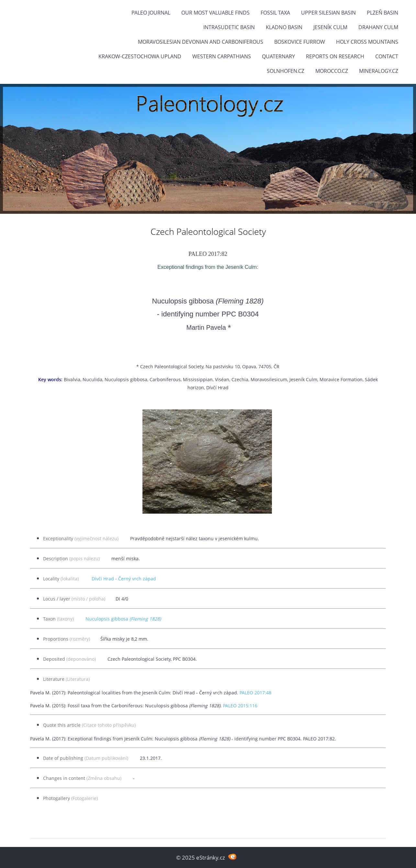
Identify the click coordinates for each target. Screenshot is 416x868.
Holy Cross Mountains (367, 42)
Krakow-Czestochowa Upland (140, 56)
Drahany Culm (378, 27)
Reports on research (335, 56)
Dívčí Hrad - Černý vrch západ (124, 579)
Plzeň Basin (382, 13)
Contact (387, 56)
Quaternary (278, 56)
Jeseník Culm (330, 27)
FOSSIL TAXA (275, 13)
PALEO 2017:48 (255, 693)
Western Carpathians (222, 56)
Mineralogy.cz (379, 71)
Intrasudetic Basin (229, 27)
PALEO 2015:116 (240, 706)
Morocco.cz (332, 71)
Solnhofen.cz (286, 71)
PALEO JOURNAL (151, 13)
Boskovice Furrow (300, 42)
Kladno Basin (284, 27)
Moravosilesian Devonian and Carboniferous (201, 42)
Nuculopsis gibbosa (123, 619)
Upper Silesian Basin (328, 13)
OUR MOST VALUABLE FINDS (215, 13)
